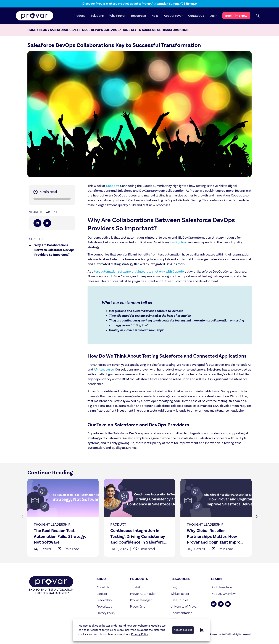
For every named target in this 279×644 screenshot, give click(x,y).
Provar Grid (138, 606)
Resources (138, 16)
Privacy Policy (140, 634)
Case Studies (179, 600)
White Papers (180, 594)
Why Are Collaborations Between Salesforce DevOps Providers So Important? (54, 250)
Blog (43, 30)
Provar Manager (141, 600)
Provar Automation (143, 594)
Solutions (97, 16)
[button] (202, 630)
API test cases (104, 370)
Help (155, 16)
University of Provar (184, 606)
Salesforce (59, 30)
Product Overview (223, 594)
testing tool (178, 242)
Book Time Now (236, 16)
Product (79, 16)
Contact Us (196, 16)
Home (32, 30)
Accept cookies (183, 630)
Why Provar (117, 16)
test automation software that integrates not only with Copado (139, 272)
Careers (102, 594)
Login (213, 16)
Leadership (104, 600)
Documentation (181, 613)
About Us (103, 587)
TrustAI (135, 587)
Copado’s (113, 186)
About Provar (173, 16)
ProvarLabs (104, 606)
